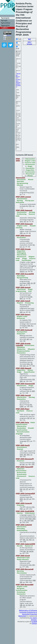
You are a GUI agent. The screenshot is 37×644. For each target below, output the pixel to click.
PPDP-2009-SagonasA (24, 230)
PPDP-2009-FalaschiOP (24, 487)
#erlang (32, 232)
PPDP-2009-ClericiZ (23, 255)
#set (30, 311)
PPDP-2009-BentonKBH (25, 604)
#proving (20, 591)
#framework (30, 184)
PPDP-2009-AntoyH (23, 307)
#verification (27, 280)
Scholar (29, 44)
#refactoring (22, 234)
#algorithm (30, 190)
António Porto (18, 80)
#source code (30, 182)
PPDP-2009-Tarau (22, 442)
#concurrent (21, 492)
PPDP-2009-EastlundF (24, 350)
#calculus (20, 525)
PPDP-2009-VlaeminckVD (25, 403)
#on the (20, 565)
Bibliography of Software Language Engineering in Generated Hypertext (28, 632)
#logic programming (24, 310)
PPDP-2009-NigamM (23, 388)
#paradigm (21, 295)
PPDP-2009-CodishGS (24, 544)
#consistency (22, 467)
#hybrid (20, 322)
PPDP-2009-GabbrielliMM (25, 564)
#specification (29, 392)
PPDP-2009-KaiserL (23, 334)
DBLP (30, 42)
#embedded (21, 448)
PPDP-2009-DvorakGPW (25, 294)
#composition (22, 351)
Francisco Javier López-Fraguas (19, 90)
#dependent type (23, 577)
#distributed (30, 533)
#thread (20, 205)
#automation (22, 232)
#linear (30, 195)
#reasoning (29, 322)
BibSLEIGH (22, 636)
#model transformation (25, 449)
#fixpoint (31, 369)
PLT (30, 39)
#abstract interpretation (21, 489)
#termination (22, 593)
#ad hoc (20, 533)
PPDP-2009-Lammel (23, 216)
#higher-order (30, 180)
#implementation (23, 371)
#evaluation (21, 257)
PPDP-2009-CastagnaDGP (25, 513)
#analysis (20, 430)
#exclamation (22, 218)
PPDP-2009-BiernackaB (25, 589)
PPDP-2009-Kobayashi (24, 244)
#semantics (30, 188)
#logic (30, 186)
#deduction (21, 369)
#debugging (21, 272)
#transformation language (23, 452)
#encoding (21, 548)
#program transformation (22, 609)
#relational (21, 612)
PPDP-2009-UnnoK (23, 575)
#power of (29, 565)
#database (21, 367)
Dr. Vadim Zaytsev (34, 638)
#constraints (30, 192)
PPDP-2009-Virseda (23, 269)
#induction (21, 353)
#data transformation (25, 443)
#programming (22, 203)
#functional (30, 193)
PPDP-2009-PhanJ (23, 429)
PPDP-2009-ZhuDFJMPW (25, 531)
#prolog (20, 220)
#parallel (20, 201)
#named (20, 469)
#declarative (30, 179)
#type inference (23, 579)
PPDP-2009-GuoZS (23, 465)
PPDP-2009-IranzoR (23, 415)
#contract (21, 480)
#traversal (21, 338)
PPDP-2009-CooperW (24, 523)
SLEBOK (34, 641)
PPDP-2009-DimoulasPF (25, 479)
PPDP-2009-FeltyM (23, 321)
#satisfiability (22, 550)
